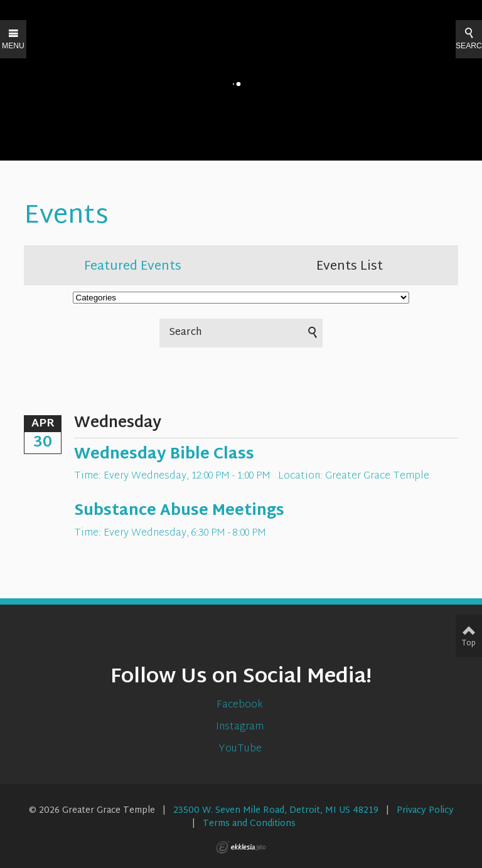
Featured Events (133, 267)
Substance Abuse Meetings (179, 511)
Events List (350, 267)
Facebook (241, 705)
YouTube (241, 749)
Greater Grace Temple (377, 476)
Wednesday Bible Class (164, 455)
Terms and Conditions (249, 824)
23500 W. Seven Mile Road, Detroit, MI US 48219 (276, 811)
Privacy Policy (425, 811)
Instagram (241, 727)
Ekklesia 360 (241, 847)
